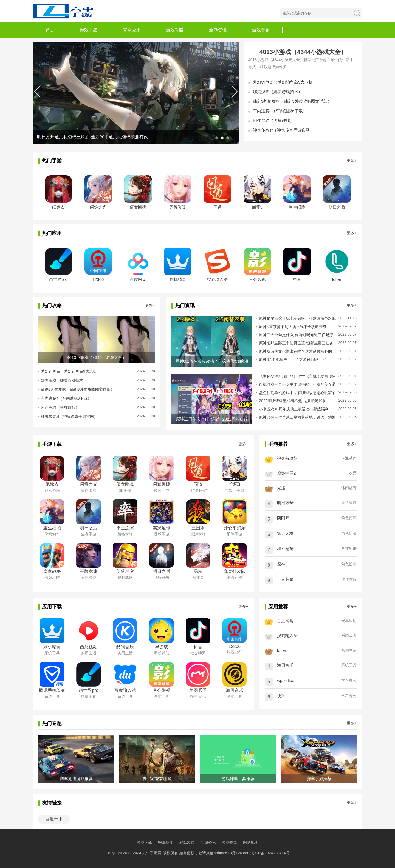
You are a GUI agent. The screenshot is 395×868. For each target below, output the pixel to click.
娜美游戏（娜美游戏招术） (278, 92)
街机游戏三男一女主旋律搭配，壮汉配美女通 (297, 384)
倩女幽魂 (138, 207)
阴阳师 (283, 518)
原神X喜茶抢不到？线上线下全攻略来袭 (293, 327)
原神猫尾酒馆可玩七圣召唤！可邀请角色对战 (297, 318)
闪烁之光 (98, 207)
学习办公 (349, 680)
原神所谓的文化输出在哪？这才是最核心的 (295, 351)
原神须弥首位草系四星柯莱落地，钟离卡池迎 (297, 417)
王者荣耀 (285, 579)
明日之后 (337, 207)
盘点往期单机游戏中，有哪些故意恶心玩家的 (297, 393)
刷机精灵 (178, 279)
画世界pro (58, 279)
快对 (281, 696)
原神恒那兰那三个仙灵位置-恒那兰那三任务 (296, 343)
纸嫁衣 (58, 207)
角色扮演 (349, 518)
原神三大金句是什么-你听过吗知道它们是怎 (296, 335)
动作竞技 (349, 579)
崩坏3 (257, 207)
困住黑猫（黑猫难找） (273, 120)
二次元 (351, 473)
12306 (98, 279)
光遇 (281, 488)
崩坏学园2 (286, 473)
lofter (337, 279)
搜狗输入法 (217, 279)
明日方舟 (285, 503)
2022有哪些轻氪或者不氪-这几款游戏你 (293, 401)
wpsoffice (286, 680)
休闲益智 (349, 488)
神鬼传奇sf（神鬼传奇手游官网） (283, 130)
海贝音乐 (285, 665)
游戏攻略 (175, 30)
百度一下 (54, 819)
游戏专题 (261, 30)
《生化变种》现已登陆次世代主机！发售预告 (297, 376)
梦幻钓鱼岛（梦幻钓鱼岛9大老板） (285, 82)
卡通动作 (349, 458)
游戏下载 (89, 30)
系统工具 (349, 635)
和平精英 (285, 549)
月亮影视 (257, 279)
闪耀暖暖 (178, 207)
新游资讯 (218, 30)
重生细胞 (297, 207)
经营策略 (349, 502)
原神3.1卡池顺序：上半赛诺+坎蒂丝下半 (294, 359)
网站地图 (251, 843)
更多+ (352, 161)
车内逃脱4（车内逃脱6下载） (280, 111)
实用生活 (349, 650)
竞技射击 (349, 549)
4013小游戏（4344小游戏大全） (303, 52)
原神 (281, 564)
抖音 (297, 279)
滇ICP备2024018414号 (270, 853)
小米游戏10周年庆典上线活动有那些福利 (294, 409)
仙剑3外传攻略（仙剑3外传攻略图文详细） (292, 101)
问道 (218, 207)
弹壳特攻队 (287, 458)
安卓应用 (132, 30)
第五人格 (285, 533)
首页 (50, 30)
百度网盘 (138, 279)
